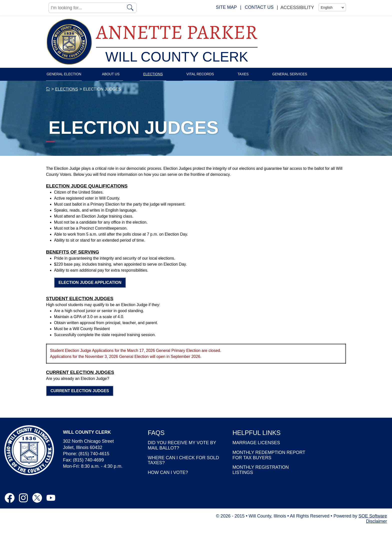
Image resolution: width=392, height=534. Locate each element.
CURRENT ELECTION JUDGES (80, 396)
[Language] (332, 8)
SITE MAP (226, 7)
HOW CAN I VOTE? (168, 478)
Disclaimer (376, 526)
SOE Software (373, 521)
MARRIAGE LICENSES (256, 448)
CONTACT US (259, 7)
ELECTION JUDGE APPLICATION (90, 288)
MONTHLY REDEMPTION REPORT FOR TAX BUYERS (269, 460)
